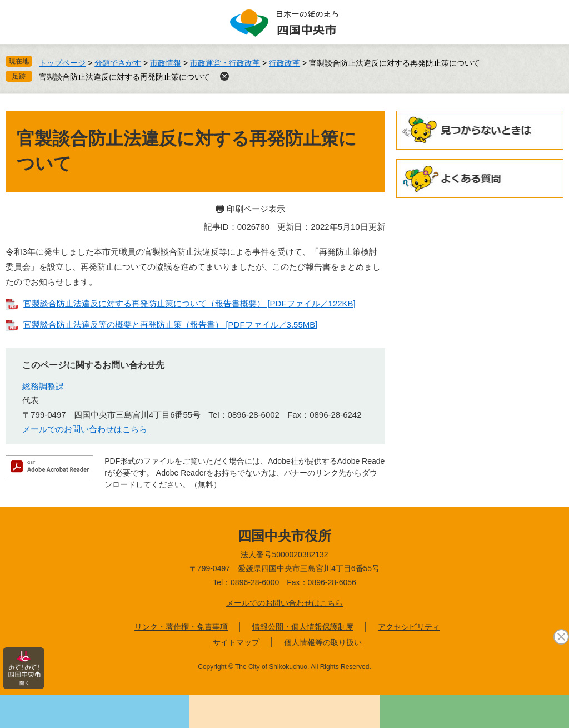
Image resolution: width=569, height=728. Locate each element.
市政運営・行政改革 (225, 63)
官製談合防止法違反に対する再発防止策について (124, 77)
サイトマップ (236, 642)
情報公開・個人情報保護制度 (303, 627)
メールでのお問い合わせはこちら (85, 429)
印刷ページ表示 (256, 209)
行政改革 (284, 63)
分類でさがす (118, 63)
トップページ (62, 63)
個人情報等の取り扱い (323, 642)
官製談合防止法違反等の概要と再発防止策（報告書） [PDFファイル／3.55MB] (170, 325)
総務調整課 (43, 386)
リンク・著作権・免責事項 (181, 627)
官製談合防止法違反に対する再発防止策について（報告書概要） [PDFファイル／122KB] (189, 303)
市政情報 (166, 63)
